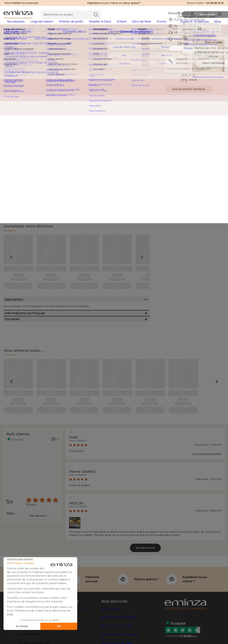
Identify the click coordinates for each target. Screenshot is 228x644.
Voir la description (167, 66)
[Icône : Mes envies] (221, 51)
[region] (114, 37)
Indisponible (189, 73)
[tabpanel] (87, 25)
